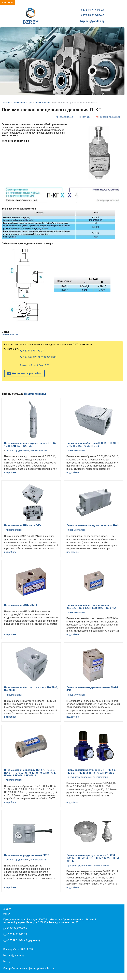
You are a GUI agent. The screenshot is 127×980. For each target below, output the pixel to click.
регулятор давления (18, 450)
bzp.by (7, 961)
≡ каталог (7, 2)
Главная (6, 102)
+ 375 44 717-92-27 (32, 351)
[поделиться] (64, 117)
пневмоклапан (10, 334)
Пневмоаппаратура (22, 102)
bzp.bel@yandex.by (92, 21)
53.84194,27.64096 (17, 928)
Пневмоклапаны (43, 102)
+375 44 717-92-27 (92, 10)
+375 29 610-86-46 (92, 15)
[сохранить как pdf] (108, 117)
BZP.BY (31, 17)
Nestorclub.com (47, 968)
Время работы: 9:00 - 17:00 (35, 365)
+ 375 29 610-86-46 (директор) (38, 357)
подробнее (10, 472)
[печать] (85, 117)
